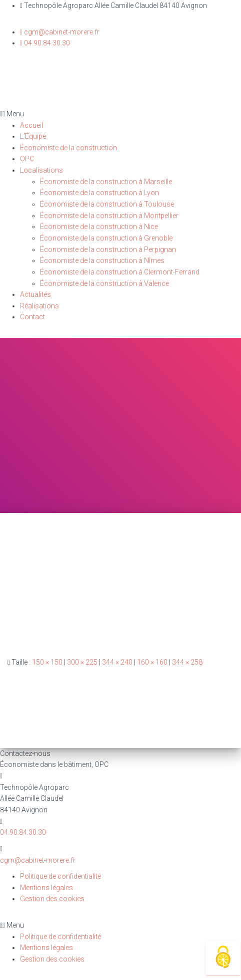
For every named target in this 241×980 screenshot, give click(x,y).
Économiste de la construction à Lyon (99, 193)
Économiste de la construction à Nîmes (102, 260)
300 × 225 (82, 662)
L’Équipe (33, 136)
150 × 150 (47, 662)
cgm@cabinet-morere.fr (38, 860)
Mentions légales (46, 888)
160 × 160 (152, 662)
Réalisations (39, 306)
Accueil (31, 125)
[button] (120, 114)
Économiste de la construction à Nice (99, 227)
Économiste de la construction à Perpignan (108, 249)
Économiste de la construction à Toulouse (107, 204)
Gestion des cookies (52, 899)
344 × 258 (187, 662)
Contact (32, 317)
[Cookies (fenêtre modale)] (223, 958)
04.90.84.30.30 (23, 832)
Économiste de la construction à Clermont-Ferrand (120, 272)
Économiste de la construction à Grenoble (106, 238)
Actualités (35, 294)
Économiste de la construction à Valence (104, 283)
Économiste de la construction (68, 148)
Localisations (41, 170)
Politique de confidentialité (60, 876)
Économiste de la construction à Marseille (106, 182)
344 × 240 (117, 662)
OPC (27, 159)
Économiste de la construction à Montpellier (109, 216)
